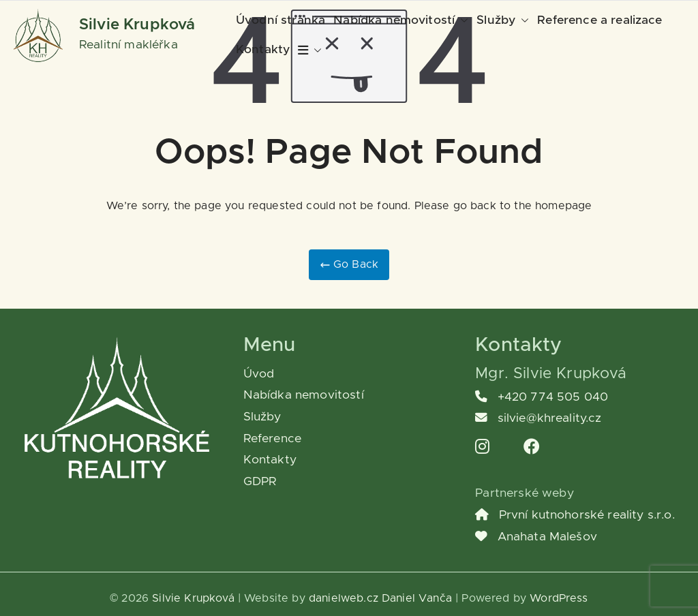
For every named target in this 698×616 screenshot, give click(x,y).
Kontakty (263, 50)
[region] (177, 509)
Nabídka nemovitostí (401, 21)
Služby (503, 21)
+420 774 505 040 (542, 397)
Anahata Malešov (536, 537)
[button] (461, 21)
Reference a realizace (600, 20)
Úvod (259, 374)
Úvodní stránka (280, 20)
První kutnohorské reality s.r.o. (575, 515)
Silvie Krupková (137, 25)
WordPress (559, 598)
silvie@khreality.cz (538, 418)
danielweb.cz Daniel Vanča (380, 598)
